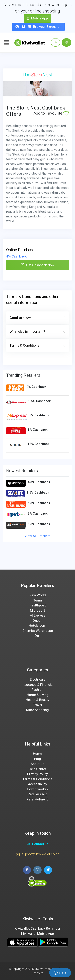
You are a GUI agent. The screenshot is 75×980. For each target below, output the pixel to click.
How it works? (38, 789)
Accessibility (37, 784)
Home (37, 754)
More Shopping (37, 710)
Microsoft (37, 610)
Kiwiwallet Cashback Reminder (37, 928)
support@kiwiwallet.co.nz (38, 855)
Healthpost (38, 605)
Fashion (37, 690)
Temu (38, 600)
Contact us (37, 845)
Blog (38, 759)
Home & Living (38, 695)
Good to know (37, 318)
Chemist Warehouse (38, 631)
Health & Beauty (38, 700)
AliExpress (38, 615)
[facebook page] (27, 870)
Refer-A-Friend (37, 799)
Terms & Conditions (37, 346)
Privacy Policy (37, 774)
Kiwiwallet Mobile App (37, 934)
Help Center (37, 769)
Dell (38, 636)
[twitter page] (48, 870)
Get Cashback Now (37, 265)
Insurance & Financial (37, 685)
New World (38, 595)
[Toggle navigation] (6, 42)
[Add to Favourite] (66, 113)
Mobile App (37, 18)
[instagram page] (37, 870)
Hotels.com (37, 625)
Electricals (38, 679)
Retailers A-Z (38, 794)
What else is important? (37, 332)
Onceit (37, 621)
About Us (37, 764)
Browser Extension (38, 27)
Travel (37, 705)
